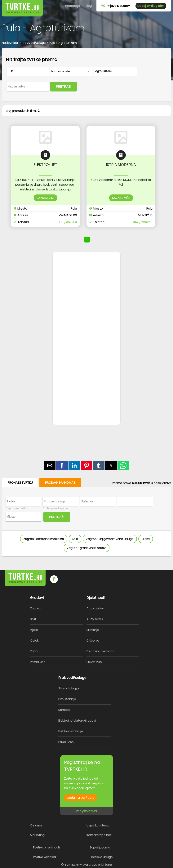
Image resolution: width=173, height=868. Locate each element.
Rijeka (146, 539)
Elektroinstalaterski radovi (77, 721)
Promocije (73, 6)
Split (75, 539)
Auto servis (95, 619)
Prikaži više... (39, 662)
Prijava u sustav (115, 6)
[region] (86, 314)
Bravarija (93, 630)
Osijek (34, 641)
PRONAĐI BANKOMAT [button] (60, 483)
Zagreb (35, 608)
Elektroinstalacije (71, 731)
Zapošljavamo (100, 847)
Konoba (64, 710)
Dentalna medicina (100, 651)
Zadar (34, 651)
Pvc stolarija (67, 699)
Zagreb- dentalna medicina (44, 539)
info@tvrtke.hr (87, 811)
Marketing (37, 835)
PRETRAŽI (64, 87)
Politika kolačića (44, 857)
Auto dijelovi (95, 608)
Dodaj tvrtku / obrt (151, 6)
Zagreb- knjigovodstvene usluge (110, 539)
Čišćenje (93, 641)
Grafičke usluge (101, 857)
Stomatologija (69, 688)
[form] (86, 75)
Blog (89, 6)
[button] (50, 465)
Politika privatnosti (46, 847)
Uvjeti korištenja (98, 825)
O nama (36, 825)
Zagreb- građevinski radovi (87, 548)
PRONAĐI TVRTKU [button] (20, 483)
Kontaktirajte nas (99, 835)
